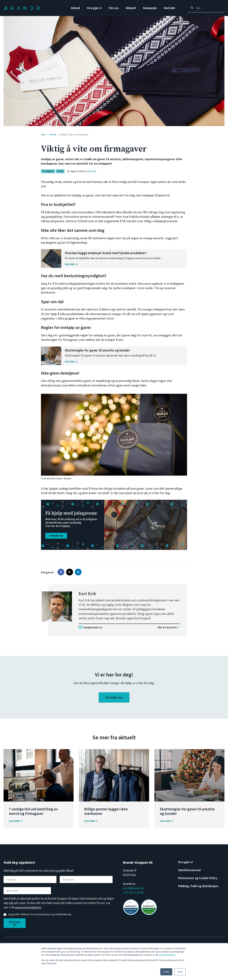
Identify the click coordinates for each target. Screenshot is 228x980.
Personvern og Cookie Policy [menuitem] (198, 882)
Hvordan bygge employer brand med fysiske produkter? (122, 253)
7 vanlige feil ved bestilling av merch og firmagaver (33, 815)
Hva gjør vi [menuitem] (94, 8)
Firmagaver (48, 171)
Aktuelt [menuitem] (131, 8)
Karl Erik (93, 171)
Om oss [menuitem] (114, 8)
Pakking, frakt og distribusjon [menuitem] (198, 890)
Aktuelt (54, 134)
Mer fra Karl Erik (169, 631)
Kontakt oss (114, 701)
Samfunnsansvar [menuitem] (190, 874)
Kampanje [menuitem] (150, 8)
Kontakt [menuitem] (169, 8)
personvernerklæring (28, 911)
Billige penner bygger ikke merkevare (106, 815)
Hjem (44, 134)
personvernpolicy (167, 955)
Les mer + (16, 824)
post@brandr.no (134, 892)
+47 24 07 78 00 (133, 896)
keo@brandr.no (91, 631)
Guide (61, 171)
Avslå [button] (180, 972)
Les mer (87, 264)
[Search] (206, 8)
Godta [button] (166, 972)
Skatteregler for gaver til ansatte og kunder (113, 352)
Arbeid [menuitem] (75, 8)
